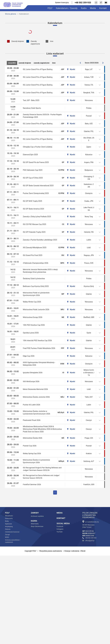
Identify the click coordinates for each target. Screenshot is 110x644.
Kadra (84, 8)
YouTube (60, 620)
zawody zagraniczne (42, 63)
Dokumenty (9, 607)
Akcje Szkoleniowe (37, 615)
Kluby (7, 610)
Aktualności (9, 604)
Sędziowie (8, 612)
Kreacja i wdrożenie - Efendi (75, 639)
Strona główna (11, 14)
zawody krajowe (25, 63)
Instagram (60, 618)
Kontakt (103, 8)
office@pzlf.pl (88, 629)
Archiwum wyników (37, 605)
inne (54, 63)
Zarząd (7, 623)
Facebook (60, 615)
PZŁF (50, 8)
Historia (8, 618)
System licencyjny (62, 3)
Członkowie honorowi (12, 620)
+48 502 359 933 (83, 3)
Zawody (35, 601)
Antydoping (9, 615)
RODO (7, 626)
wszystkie (12, 63)
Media (93, 8)
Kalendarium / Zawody (67, 8)
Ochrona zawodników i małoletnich (13, 630)
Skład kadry (35, 612)
